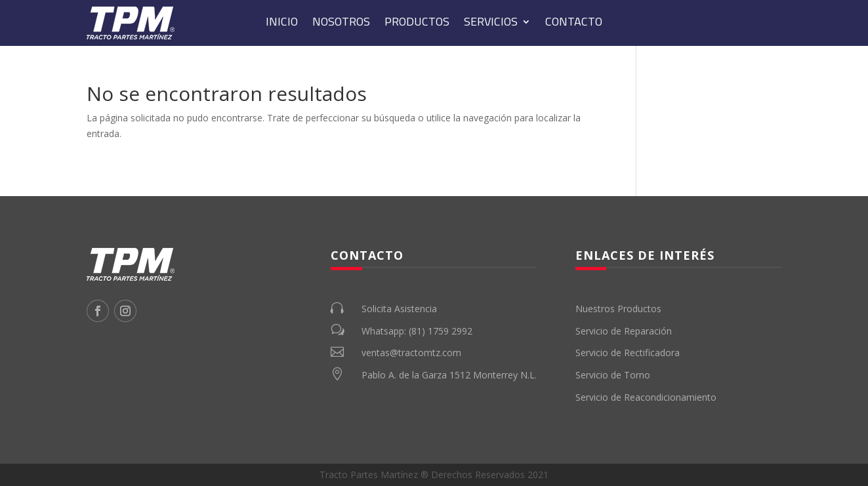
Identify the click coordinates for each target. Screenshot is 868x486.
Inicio (282, 24)
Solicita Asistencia (399, 309)
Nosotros (341, 24)
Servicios (491, 24)
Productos (417, 24)
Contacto (574, 24)
